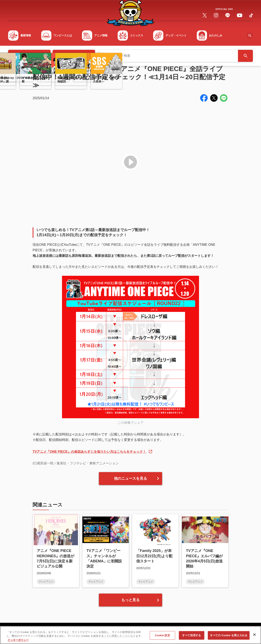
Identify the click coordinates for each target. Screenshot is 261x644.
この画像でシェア (130, 423)
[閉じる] (254, 638)
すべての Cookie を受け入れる (229, 639)
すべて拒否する (191, 639)
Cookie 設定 (163, 639)
